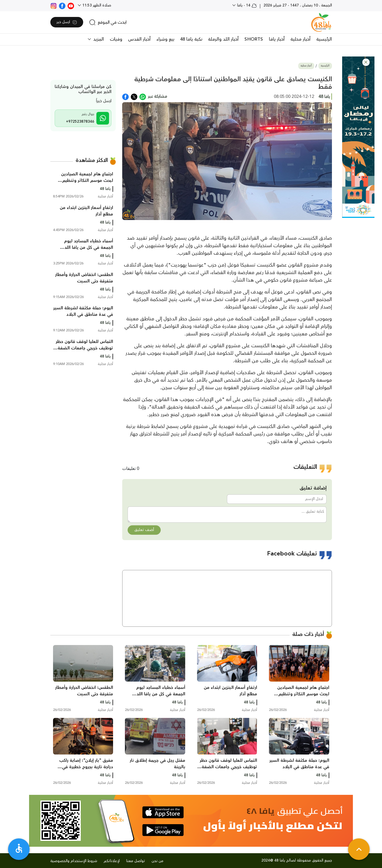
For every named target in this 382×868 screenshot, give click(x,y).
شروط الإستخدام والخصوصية (74, 861)
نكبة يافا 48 (191, 39)
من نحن (157, 861)
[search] (108, 22)
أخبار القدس (139, 39)
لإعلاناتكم (112, 861)
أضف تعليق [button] (144, 530)
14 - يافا (246, 5)
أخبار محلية (300, 39)
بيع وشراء (165, 39)
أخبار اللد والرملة (223, 39)
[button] (366, 62)
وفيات (116, 39)
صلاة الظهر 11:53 (96, 5)
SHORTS (254, 39)
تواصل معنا (136, 861)
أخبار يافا (277, 39)
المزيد (98, 39)
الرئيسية (324, 39)
